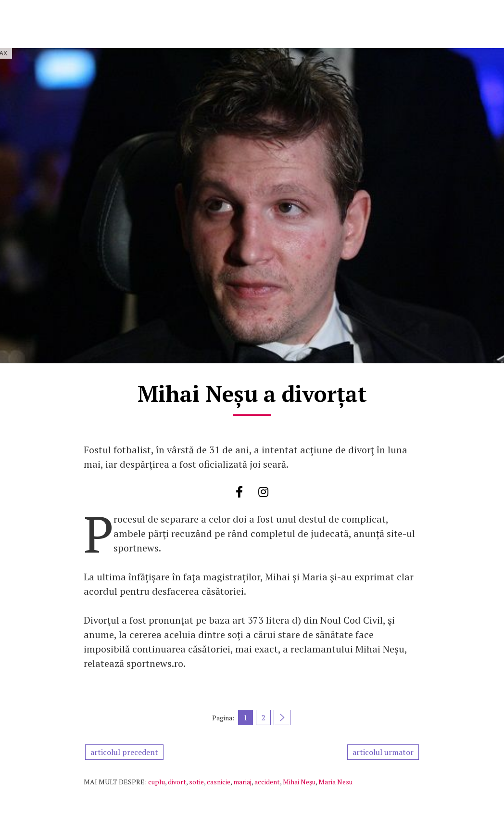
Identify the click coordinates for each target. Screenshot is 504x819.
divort (177, 782)
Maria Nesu (335, 782)
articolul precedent (124, 752)
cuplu (157, 782)
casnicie (219, 782)
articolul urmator (383, 752)
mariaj (242, 782)
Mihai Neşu (299, 782)
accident (267, 782)
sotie (196, 782)
